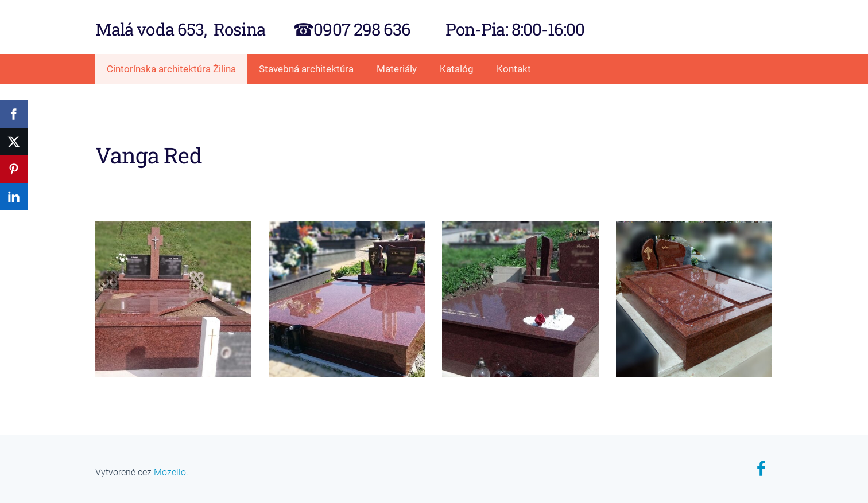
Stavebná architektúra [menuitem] (306, 69)
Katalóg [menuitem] (457, 69)
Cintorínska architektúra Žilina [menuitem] (171, 69)
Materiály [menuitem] (397, 69)
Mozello (170, 472)
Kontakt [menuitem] (514, 69)
